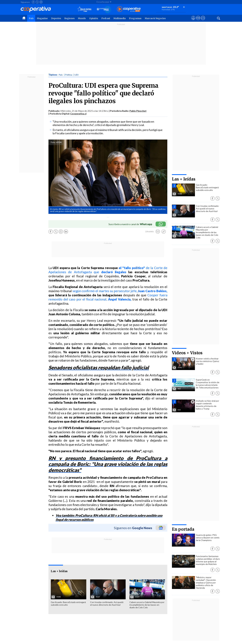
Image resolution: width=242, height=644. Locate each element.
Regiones (69, 18)
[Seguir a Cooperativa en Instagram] (41, 2)
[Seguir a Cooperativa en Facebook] (33, 2)
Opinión (94, 18)
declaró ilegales (114, 272)
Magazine (42, 18)
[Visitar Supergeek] (203, 21)
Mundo (82, 18)
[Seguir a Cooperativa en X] (37, 2)
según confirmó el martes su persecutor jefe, (120, 291)
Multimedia (120, 18)
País (31, 18)
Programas (135, 18)
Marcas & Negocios (155, 18)
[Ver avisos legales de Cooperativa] (193, 21)
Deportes (56, 18)
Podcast (106, 18)
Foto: (53, 142)
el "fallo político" (132, 268)
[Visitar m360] (198, 21)
